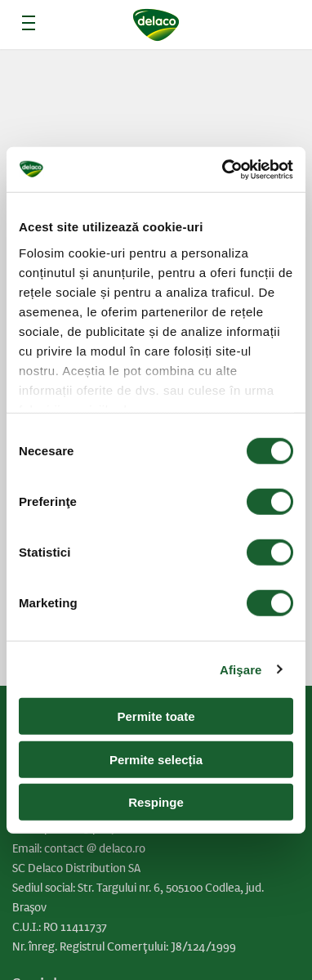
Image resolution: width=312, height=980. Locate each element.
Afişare (241, 669)
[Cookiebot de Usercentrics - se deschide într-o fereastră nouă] (223, 169)
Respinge (156, 802)
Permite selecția (156, 759)
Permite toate (156, 716)
